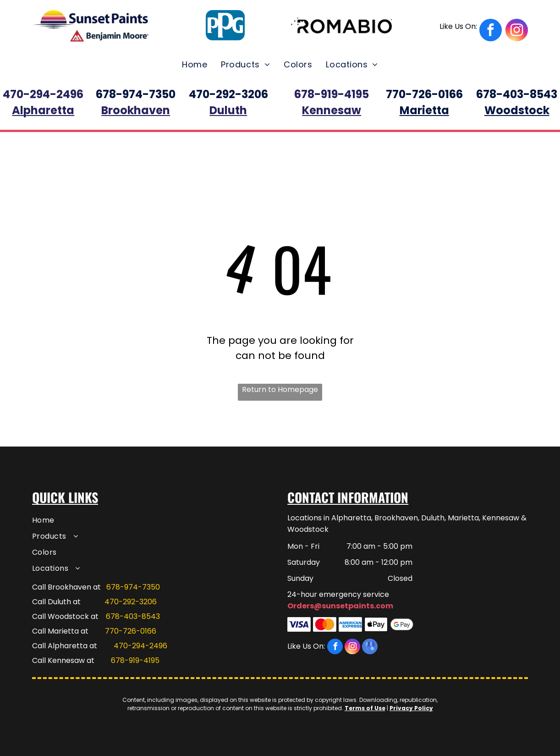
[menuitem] (195, 64)
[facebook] (471, 31)
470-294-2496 (140, 646)
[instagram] (517, 31)
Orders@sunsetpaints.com (340, 606)
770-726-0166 (131, 631)
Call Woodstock (60, 616)
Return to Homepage (280, 389)
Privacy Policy (411, 708)
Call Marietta (55, 631)
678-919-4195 (135, 660)
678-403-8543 (133, 616)
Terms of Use (365, 708)
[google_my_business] (370, 648)
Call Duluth (52, 602)
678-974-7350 (133, 587)
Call (39, 646)
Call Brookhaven (62, 587)
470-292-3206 (131, 602)
